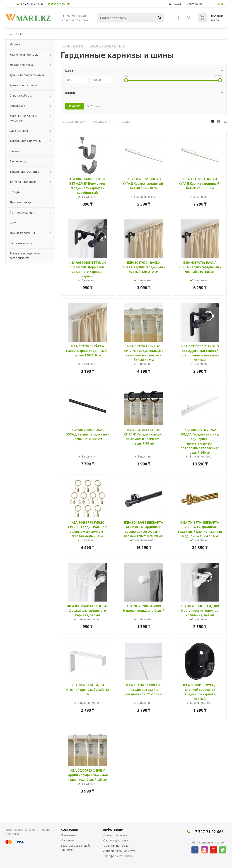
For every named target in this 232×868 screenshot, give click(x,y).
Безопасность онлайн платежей (76, 848)
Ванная (14, 151)
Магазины (68, 840)
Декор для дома (21, 65)
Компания (69, 830)
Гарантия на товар (116, 846)
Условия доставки (116, 840)
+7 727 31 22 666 (32, 4)
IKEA (18, 34)
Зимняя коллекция (22, 233)
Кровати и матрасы (23, 85)
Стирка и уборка (21, 95)
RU (222, 4)
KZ (218, 4)
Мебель (15, 44)
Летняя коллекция (22, 212)
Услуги (14, 223)
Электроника (19, 131)
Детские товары (21, 202)
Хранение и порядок (24, 55)
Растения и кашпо (22, 243)
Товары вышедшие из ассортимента (25, 256)
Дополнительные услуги (120, 851)
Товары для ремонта (24, 172)
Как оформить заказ (117, 856)
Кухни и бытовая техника (27, 75)
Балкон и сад (18, 161)
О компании (69, 835)
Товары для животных (25, 141)
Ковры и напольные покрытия (23, 118)
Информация (114, 830)
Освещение (17, 106)
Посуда (15, 192)
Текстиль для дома (23, 182)
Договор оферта (115, 835)
